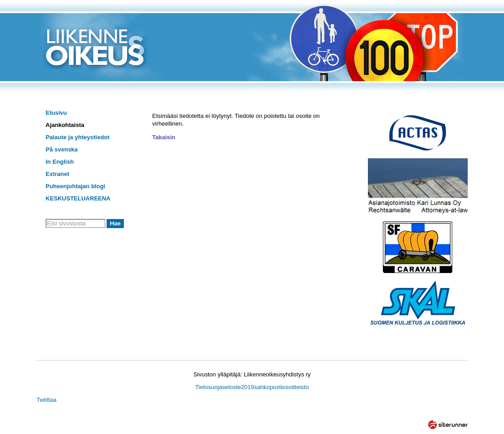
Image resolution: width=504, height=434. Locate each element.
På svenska (62, 149)
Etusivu (56, 113)
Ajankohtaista (65, 125)
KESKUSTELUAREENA (78, 198)
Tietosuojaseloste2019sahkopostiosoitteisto (252, 387)
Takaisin (164, 137)
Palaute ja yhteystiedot (78, 137)
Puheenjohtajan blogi (76, 186)
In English (60, 162)
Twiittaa (47, 400)
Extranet (58, 174)
